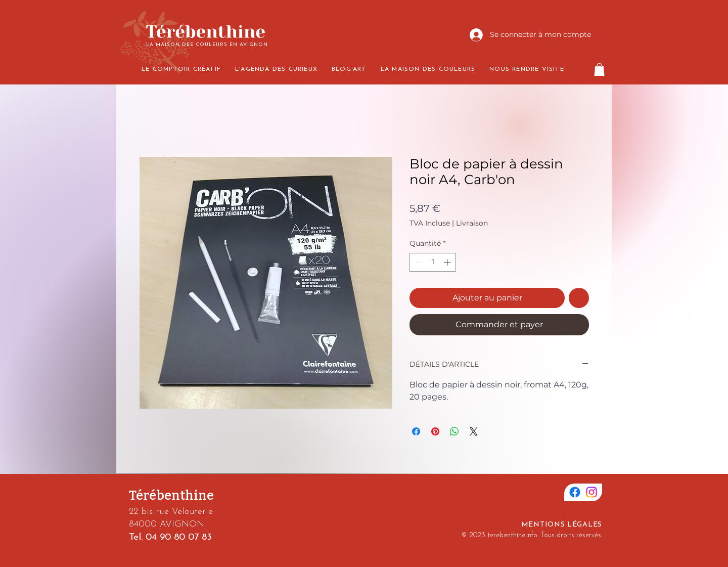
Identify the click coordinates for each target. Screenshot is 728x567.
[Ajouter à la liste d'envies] (579, 298)
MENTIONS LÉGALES (562, 525)
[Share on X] (474, 431)
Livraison (472, 223)
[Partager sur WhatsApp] (454, 431)
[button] (599, 70)
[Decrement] (417, 262)
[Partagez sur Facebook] (416, 431)
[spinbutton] (433, 262)
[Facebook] (575, 492)
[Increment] (448, 262)
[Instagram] (591, 492)
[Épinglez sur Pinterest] (435, 431)
